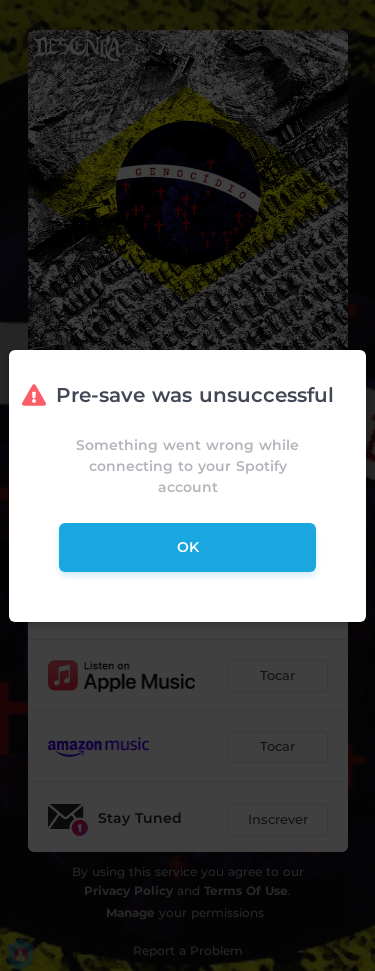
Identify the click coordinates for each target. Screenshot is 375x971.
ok (188, 547)
